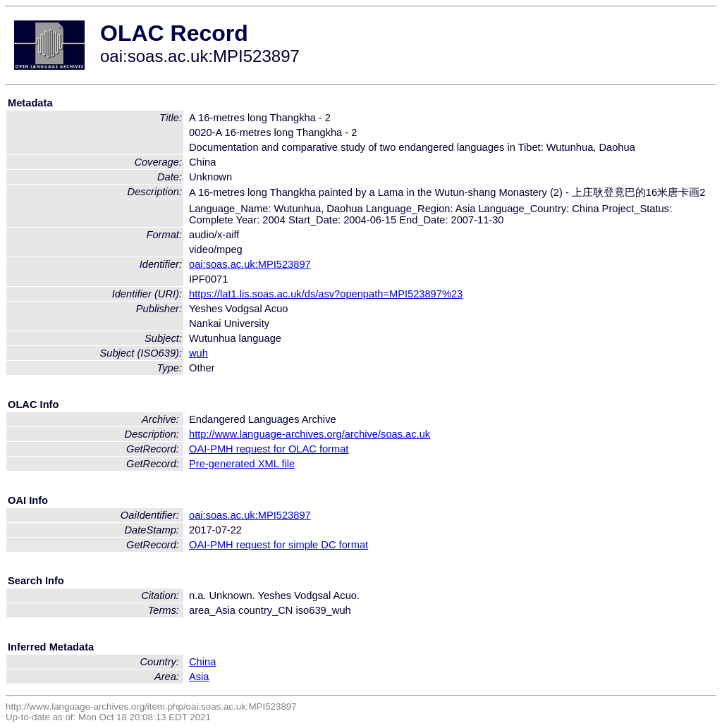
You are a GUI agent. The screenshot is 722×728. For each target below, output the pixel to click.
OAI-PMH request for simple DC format (279, 545)
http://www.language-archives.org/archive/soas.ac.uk (310, 434)
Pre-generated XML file (242, 464)
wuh (198, 353)
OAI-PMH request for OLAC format (269, 449)
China (202, 662)
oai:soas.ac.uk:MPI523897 (250, 264)
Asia (199, 677)
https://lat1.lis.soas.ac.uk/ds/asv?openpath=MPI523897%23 (326, 294)
